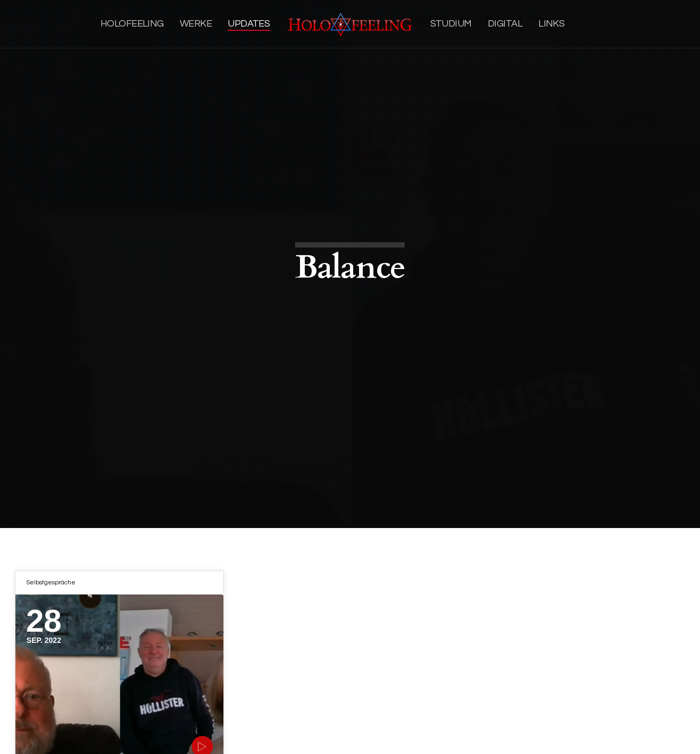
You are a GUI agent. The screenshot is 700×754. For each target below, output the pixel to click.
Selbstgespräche (51, 583)
